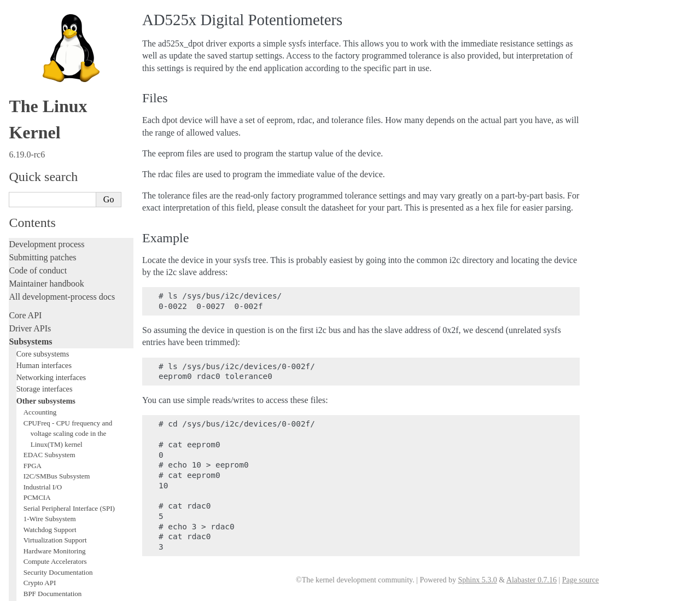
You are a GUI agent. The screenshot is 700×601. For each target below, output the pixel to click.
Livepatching (32, 375)
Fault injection (34, 362)
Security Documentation (58, 157)
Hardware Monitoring (55, 136)
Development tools (42, 310)
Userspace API (35, 460)
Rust (17, 389)
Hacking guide (34, 336)
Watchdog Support (50, 115)
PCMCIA (37, 82)
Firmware (26, 478)
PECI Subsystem (48, 232)
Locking (23, 265)
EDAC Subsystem (49, 40)
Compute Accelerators (55, 146)
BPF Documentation (53, 179)
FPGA (33, 51)
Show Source (32, 591)
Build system (32, 420)
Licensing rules (36, 284)
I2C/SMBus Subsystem (57, 61)
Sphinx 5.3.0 (477, 580)
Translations (30, 547)
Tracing (22, 349)
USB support (42, 189)
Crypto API (40, 168)
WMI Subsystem (48, 243)
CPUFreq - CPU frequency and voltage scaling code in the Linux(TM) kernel (68, 19)
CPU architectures (41, 510)
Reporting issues (38, 433)
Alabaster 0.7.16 (532, 580)
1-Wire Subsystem (50, 104)
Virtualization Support (55, 125)
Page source (581, 580)
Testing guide (32, 323)
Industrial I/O (43, 72)
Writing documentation (49, 297)
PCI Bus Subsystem (52, 200)
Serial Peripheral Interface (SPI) (69, 93)
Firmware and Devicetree (53, 491)
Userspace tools (36, 447)
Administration (35, 407)
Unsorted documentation (52, 529)
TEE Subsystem (46, 253)
